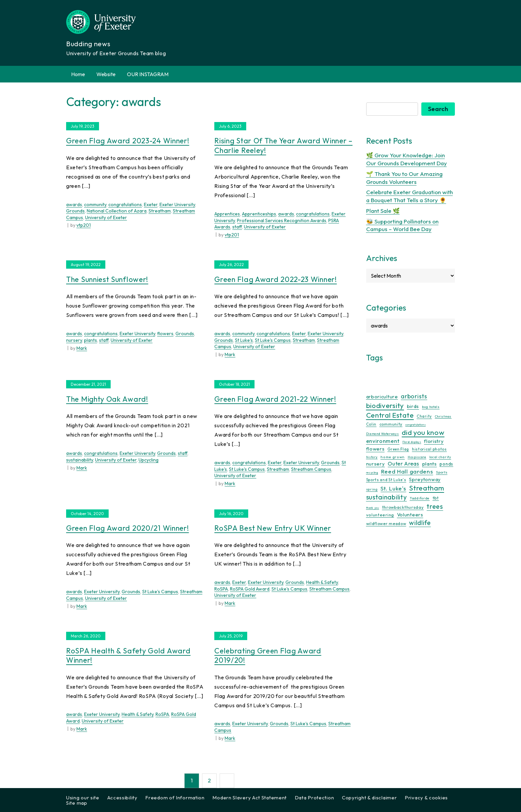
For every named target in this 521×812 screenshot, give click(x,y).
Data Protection (314, 798)
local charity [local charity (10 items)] (440, 457)
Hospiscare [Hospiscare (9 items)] (417, 457)
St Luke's (244, 340)
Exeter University (177, 204)
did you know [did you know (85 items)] (423, 432)
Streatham (160, 211)
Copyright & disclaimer (369, 798)
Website (106, 74)
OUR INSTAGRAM (148, 74)
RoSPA (221, 589)
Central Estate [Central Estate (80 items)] (390, 415)
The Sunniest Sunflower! (107, 279)
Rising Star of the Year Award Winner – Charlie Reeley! (283, 145)
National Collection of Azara (117, 211)
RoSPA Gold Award (250, 589)
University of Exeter (106, 217)
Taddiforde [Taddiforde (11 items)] (420, 498)
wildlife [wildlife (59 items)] (420, 523)
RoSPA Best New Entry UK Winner (273, 528)
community (95, 204)
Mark (82, 348)
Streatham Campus (311, 469)
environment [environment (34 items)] (383, 441)
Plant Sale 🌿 (383, 211)
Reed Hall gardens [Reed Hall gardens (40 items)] (407, 471)
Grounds (75, 211)
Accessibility (122, 798)
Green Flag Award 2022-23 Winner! (275, 279)
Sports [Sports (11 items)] (442, 472)
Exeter (151, 204)
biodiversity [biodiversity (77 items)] (385, 405)
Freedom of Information (175, 798)
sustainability (80, 460)
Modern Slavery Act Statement (250, 798)
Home (78, 74)
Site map (77, 803)
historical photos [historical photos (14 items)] (429, 449)
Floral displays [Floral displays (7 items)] (412, 442)
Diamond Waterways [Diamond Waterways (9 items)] (383, 434)
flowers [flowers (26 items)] (375, 449)
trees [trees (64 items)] (435, 506)
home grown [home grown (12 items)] (393, 457)
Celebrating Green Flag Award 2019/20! (268, 656)
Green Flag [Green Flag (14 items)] (398, 449)
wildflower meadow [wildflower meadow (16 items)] (386, 524)
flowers (165, 334)
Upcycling (149, 460)
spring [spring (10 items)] (372, 489)
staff (237, 227)
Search (438, 109)
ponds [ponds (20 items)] (446, 464)
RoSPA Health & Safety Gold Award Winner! (128, 656)
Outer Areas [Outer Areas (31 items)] (404, 464)
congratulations (125, 204)
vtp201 (84, 225)
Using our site (83, 798)
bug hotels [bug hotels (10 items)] (431, 407)
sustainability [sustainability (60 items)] (387, 497)
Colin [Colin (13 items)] (371, 424)
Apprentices (227, 214)
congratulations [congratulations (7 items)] (416, 425)
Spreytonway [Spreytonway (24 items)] (425, 479)
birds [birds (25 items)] (413, 406)
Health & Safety (322, 582)
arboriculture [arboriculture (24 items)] (382, 397)
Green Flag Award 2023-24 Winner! (128, 141)
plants (91, 340)
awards (74, 204)
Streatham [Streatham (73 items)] (426, 488)
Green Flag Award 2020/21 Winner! (127, 528)
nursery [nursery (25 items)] (376, 464)
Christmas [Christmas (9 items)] (443, 416)
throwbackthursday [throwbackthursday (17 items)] (403, 507)
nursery (74, 340)
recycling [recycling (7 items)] (372, 473)
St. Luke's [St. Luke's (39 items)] (393, 488)
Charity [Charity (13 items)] (424, 416)
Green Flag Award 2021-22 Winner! (275, 399)
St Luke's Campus (273, 340)
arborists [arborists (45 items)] (414, 396)
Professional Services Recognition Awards (282, 220)
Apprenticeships (259, 214)
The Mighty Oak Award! (107, 399)
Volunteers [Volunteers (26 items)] (410, 515)
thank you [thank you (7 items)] (373, 508)
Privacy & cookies (426, 798)
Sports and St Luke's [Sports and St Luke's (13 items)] (386, 480)
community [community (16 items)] (391, 424)
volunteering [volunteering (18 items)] (380, 515)
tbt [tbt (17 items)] (436, 498)
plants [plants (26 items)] (430, 464)
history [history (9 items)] (372, 457)
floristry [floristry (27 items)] (434, 441)
